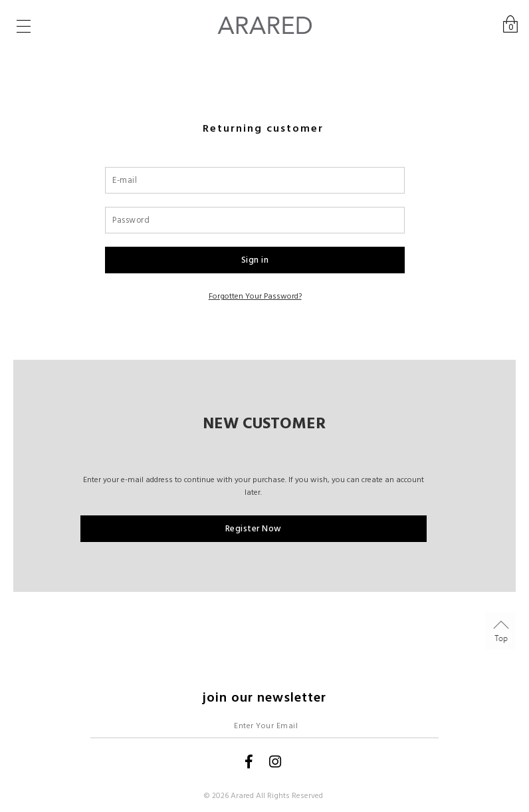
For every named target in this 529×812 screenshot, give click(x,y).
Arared (242, 796)
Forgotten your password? (255, 296)
